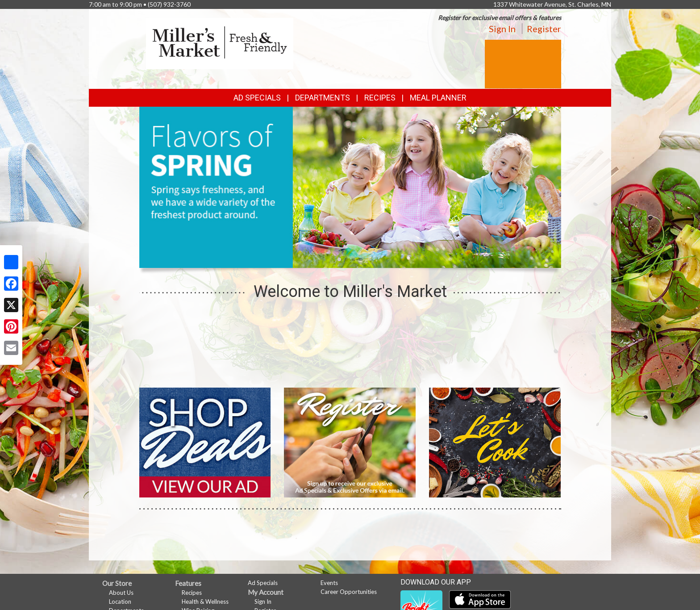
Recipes (380, 98)
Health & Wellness (205, 602)
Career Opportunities (349, 592)
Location (120, 602)
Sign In (502, 29)
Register (544, 29)
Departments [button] (323, 98)
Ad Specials (257, 98)
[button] (339, 259)
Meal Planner (438, 98)
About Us (121, 593)
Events (329, 583)
